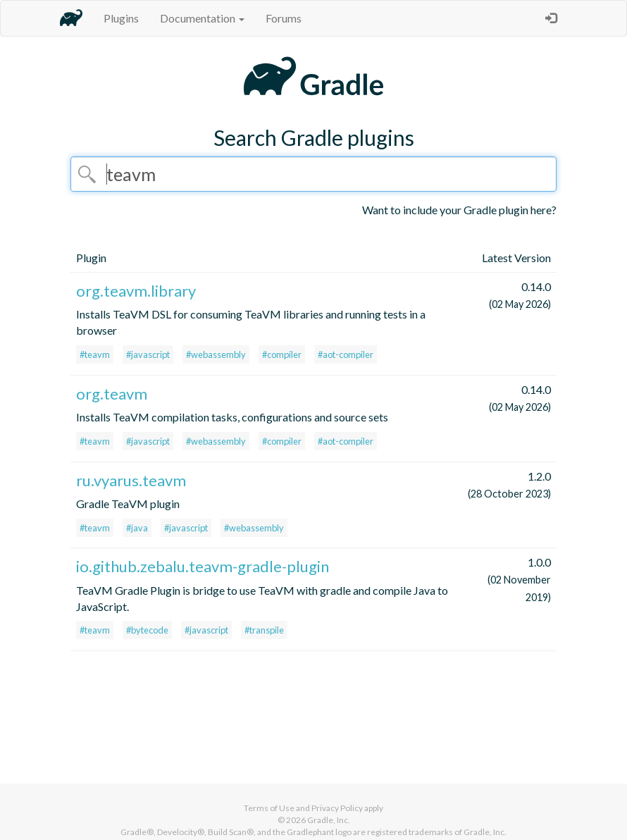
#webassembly (216, 354)
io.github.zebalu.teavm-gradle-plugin (203, 566)
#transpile (264, 630)
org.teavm (112, 394)
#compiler (282, 354)
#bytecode (147, 630)
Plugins (121, 18)
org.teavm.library (136, 291)
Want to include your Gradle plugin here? (459, 210)
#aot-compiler (346, 354)
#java (137, 528)
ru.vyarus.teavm (131, 480)
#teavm (95, 354)
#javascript (148, 354)
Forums (284, 18)
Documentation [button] (202, 18)
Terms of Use (269, 808)
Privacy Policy (337, 808)
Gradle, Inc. (329, 820)
